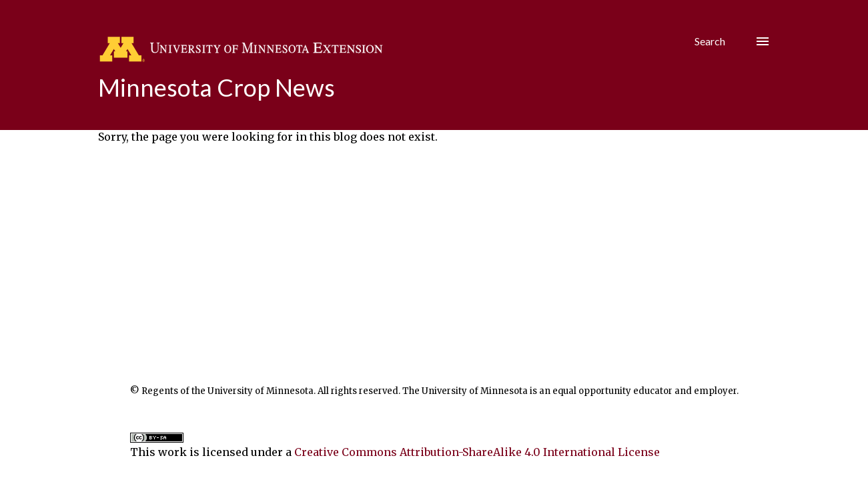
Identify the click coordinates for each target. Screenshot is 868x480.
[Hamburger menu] (763, 41)
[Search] (710, 41)
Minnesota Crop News (216, 87)
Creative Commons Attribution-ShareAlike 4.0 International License (477, 452)
